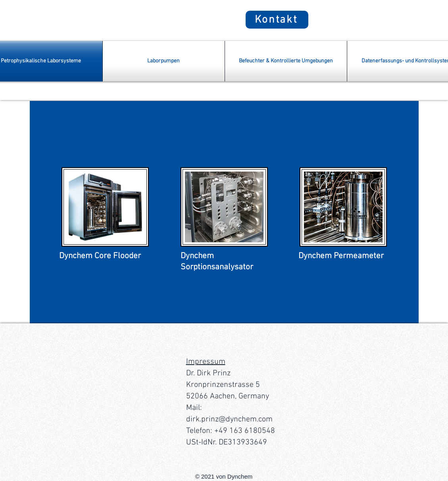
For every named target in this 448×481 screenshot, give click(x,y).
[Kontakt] (277, 20)
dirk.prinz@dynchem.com (229, 419)
